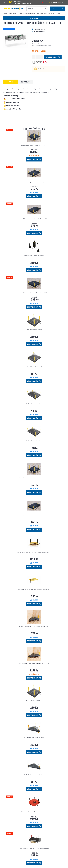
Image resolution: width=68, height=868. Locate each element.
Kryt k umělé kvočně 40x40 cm (34, 367)
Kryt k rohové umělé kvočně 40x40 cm (34, 775)
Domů (5, 13)
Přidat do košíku (53, 57)
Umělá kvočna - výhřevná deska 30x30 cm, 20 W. (34, 145)
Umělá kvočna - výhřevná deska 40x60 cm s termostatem (34, 849)
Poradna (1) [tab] (25, 82)
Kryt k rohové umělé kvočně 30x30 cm (34, 738)
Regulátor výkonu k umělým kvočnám (34, 256)
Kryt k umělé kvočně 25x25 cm (34, 700)
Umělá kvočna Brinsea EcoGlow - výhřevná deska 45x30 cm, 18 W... (34, 589)
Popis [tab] (11, 82)
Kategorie (34, 18)
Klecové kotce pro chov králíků (27, 13)
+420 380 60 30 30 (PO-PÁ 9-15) (20, 2)
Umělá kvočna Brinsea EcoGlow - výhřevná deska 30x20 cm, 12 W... (34, 552)
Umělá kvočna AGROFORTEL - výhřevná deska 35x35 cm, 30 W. (34, 478)
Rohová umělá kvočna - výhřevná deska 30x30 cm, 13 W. (34, 626)
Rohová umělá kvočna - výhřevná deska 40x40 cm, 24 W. (34, 663)
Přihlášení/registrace (56, 2)
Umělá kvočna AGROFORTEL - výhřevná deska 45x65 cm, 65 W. (34, 515)
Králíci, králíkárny (13, 13)
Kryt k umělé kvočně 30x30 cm (34, 330)
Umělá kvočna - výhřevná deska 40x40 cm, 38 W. (34, 293)
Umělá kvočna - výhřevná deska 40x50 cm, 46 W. (34, 182)
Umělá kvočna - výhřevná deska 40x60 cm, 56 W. (34, 219)
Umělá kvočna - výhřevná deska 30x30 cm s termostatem (34, 812)
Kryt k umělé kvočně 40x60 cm (34, 441)
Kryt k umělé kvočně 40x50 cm (34, 404)
